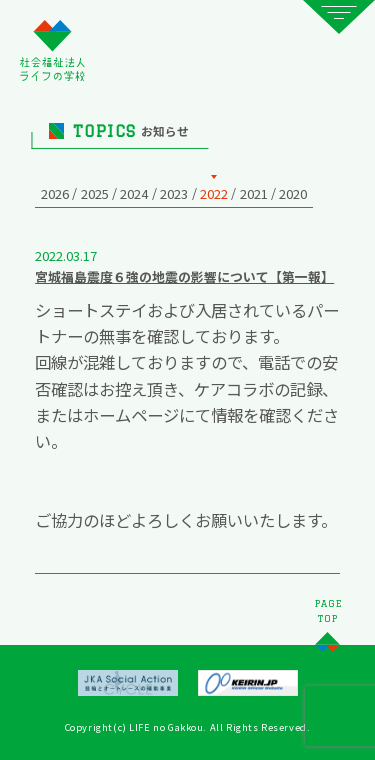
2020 (293, 193)
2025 (95, 193)
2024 (134, 193)
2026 (55, 193)
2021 (254, 193)
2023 (174, 193)
